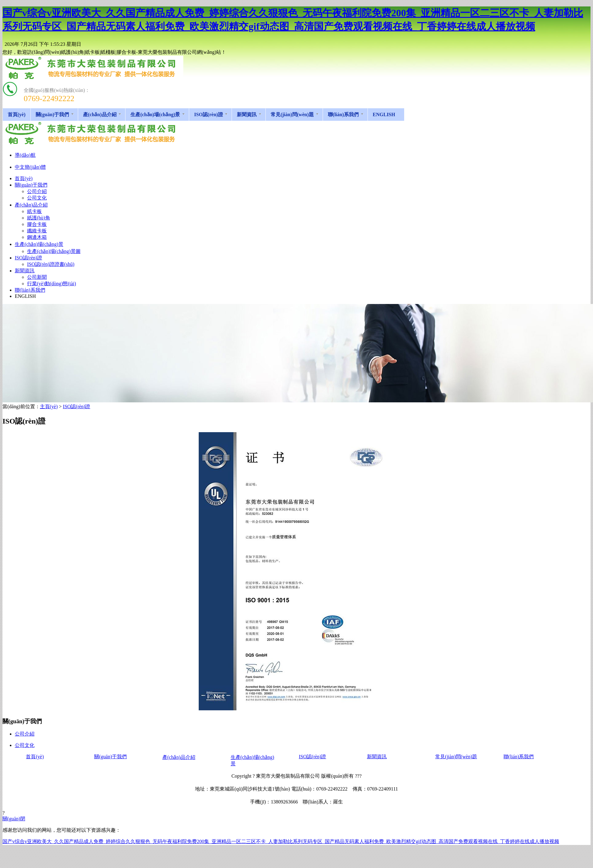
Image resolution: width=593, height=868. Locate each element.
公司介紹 (25, 734)
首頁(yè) (35, 757)
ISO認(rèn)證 (77, 406)
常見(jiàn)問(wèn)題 (456, 757)
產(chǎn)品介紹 (179, 757)
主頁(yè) (49, 406)
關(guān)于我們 (110, 757)
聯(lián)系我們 (519, 757)
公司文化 (25, 745)
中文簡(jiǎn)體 (30, 167)
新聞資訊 (377, 757)
